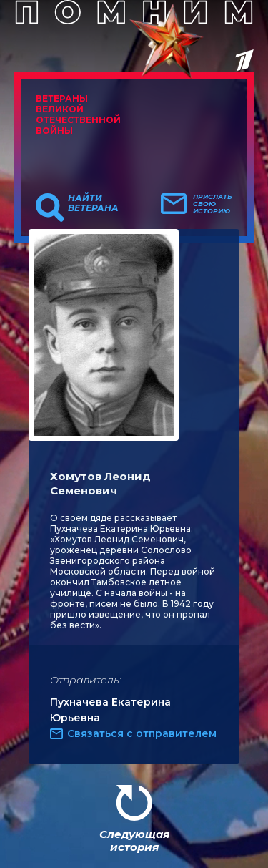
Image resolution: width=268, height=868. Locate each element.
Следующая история (134, 840)
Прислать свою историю (213, 204)
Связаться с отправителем (142, 733)
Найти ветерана (93, 203)
